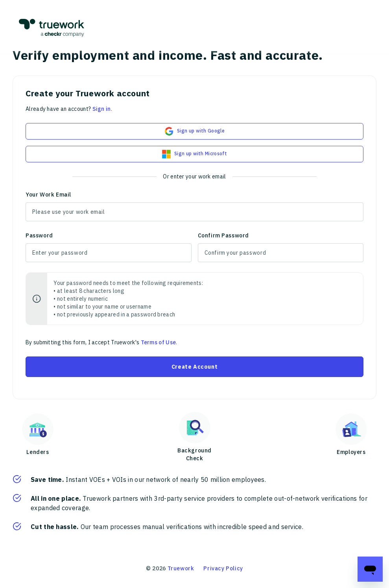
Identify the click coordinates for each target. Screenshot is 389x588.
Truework (181, 568)
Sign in (102, 109)
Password (39, 235)
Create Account (194, 367)
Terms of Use (159, 342)
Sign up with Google (194, 131)
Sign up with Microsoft (194, 154)
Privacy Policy (223, 568)
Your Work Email (48, 195)
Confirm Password (224, 235)
